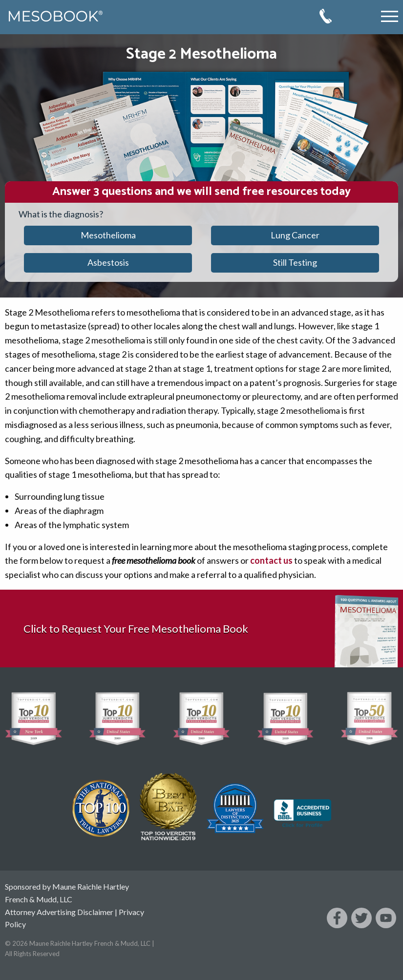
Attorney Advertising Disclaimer (59, 912)
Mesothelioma (108, 235)
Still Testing (295, 262)
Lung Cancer (295, 235)
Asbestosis (108, 262)
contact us (271, 560)
